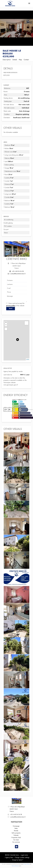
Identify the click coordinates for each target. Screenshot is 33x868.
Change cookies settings (22, 857)
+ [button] (6, 322)
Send (11, 308)
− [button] (6, 325)
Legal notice (24, 855)
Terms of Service (15, 866)
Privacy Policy (26, 864)
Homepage (10, 4)
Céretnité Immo (17, 259)
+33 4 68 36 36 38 (18, 271)
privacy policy (11, 306)
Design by (17, 860)
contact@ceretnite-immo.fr (18, 274)
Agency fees (9, 857)
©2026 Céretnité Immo (12, 855)
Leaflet (28, 359)
